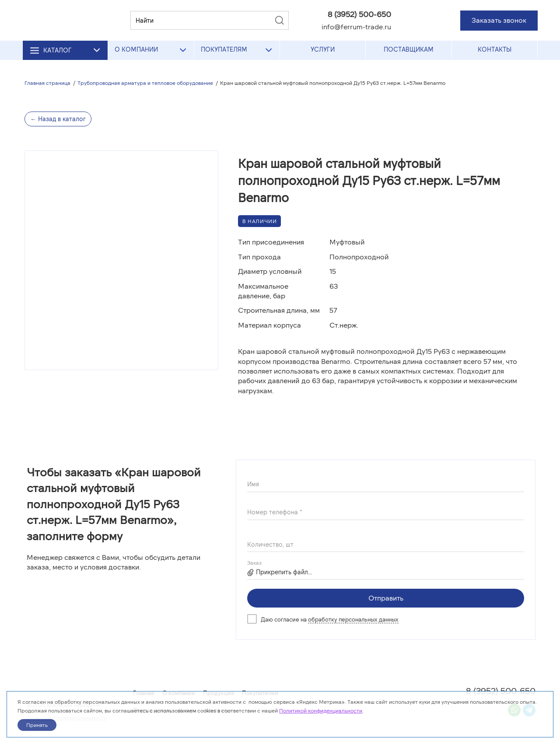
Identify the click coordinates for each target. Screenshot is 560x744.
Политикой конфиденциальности (321, 710)
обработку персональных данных (353, 619)
